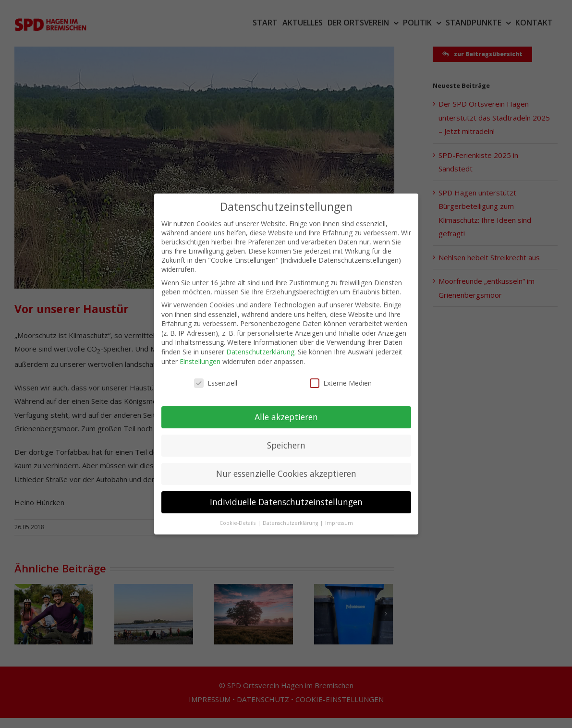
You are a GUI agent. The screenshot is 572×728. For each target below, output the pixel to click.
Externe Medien (341, 375)
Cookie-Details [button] (238, 514)
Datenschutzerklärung (260, 344)
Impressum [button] (339, 514)
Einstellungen (200, 353)
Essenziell (216, 375)
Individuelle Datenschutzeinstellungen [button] (286, 494)
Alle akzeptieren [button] (286, 409)
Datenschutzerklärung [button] (291, 514)
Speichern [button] (286, 437)
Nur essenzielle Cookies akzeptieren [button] (286, 465)
